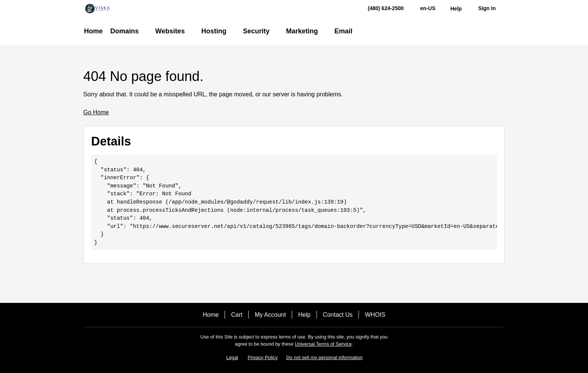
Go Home (96, 112)
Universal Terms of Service (323, 344)
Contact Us (338, 315)
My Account (270, 315)
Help (304, 315)
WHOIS (375, 315)
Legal (232, 357)
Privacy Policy (263, 357)
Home (211, 315)
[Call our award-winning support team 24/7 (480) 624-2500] (456, 8)
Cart (237, 315)
